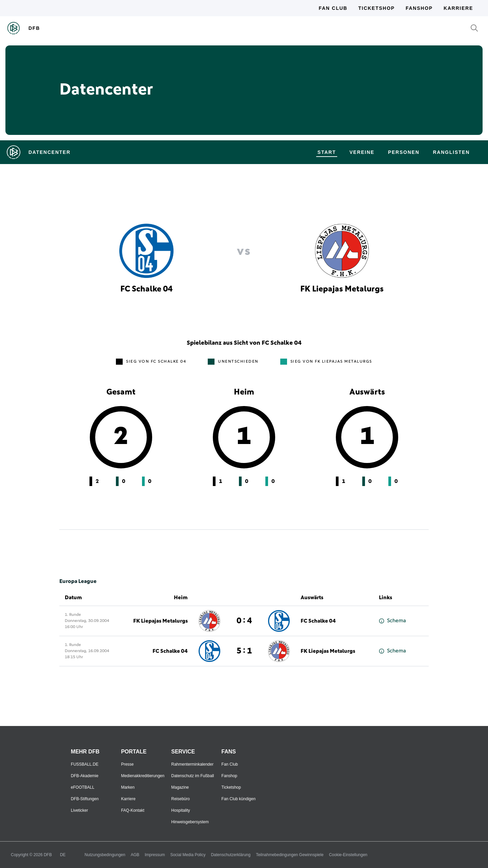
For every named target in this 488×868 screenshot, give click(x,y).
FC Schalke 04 (318, 621)
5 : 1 (244, 651)
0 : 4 (244, 621)
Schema (392, 621)
